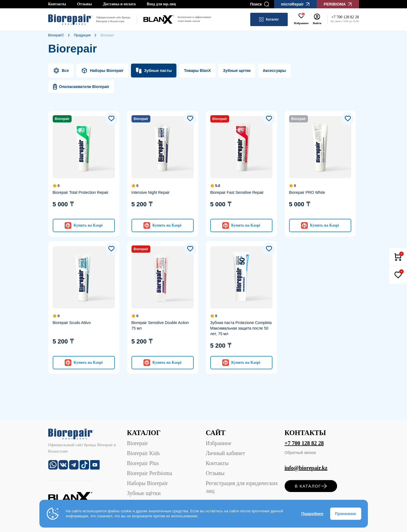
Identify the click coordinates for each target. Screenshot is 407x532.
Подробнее (312, 514)
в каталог (311, 486)
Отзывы (84, 4)
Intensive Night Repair (151, 192)
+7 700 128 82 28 (304, 443)
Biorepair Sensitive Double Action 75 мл (160, 325)
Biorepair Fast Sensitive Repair (237, 192)
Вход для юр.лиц (161, 4)
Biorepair (138, 443)
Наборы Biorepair (147, 483)
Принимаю (345, 514)
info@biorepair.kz (306, 468)
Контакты (57, 4)
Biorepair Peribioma (150, 473)
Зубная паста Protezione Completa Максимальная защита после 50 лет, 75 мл (241, 328)
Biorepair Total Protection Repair (81, 192)
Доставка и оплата (119, 4)
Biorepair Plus (143, 463)
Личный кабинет (226, 453)
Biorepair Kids (143, 453)
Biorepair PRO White (307, 192)
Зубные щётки (144, 493)
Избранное (219, 443)
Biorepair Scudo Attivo (72, 323)
